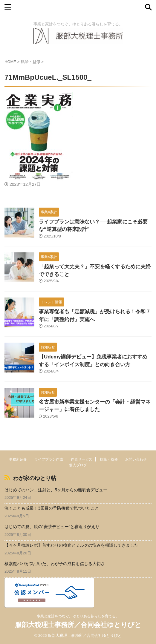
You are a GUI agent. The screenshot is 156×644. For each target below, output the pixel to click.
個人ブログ (78, 465)
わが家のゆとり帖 (35, 478)
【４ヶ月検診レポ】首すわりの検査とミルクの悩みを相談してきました (71, 545)
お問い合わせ (136, 459)
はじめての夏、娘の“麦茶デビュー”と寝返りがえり (52, 527)
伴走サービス (82, 459)
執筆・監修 (109, 459)
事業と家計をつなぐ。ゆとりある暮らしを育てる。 (78, 616)
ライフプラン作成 (49, 459)
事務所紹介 (18, 459)
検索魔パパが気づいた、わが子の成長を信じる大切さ (55, 564)
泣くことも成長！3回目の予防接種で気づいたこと (52, 508)
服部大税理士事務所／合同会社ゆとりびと (78, 625)
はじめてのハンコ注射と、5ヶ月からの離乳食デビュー (56, 490)
